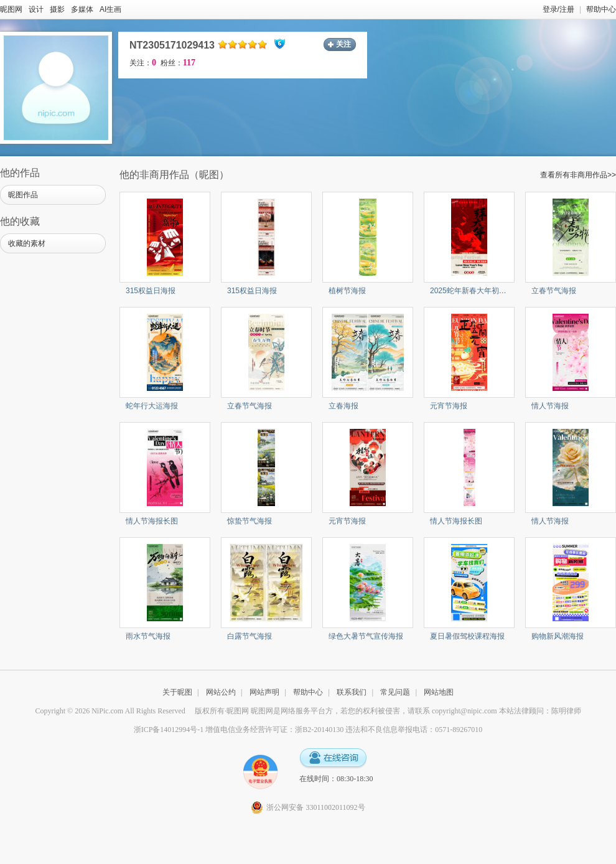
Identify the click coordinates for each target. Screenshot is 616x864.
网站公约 (221, 692)
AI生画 (110, 9)
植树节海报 (347, 291)
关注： (143, 63)
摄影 (57, 9)
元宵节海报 (449, 406)
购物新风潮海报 (558, 636)
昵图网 (11, 9)
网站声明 (264, 692)
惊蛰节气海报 (250, 521)
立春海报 (343, 406)
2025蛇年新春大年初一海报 (476, 291)
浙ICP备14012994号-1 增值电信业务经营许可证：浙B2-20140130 (239, 730)
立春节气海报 (554, 291)
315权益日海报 (151, 291)
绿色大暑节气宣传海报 (366, 636)
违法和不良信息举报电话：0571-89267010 (414, 730)
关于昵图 (177, 692)
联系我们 (352, 692)
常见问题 (395, 692)
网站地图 (439, 692)
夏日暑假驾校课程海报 (467, 636)
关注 (343, 44)
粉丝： (178, 63)
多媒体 (82, 9)
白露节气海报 (250, 636)
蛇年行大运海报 (152, 406)
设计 (36, 9)
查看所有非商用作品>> (578, 175)
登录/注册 (558, 9)
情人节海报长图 (152, 521)
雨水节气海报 (148, 636)
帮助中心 (601, 9)
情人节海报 (550, 406)
